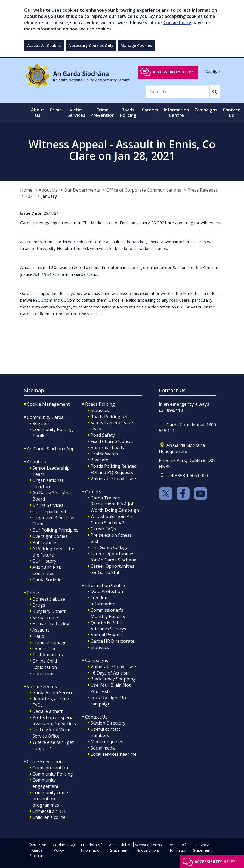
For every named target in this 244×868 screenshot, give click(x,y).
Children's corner (50, 817)
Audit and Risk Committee (47, 570)
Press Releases (203, 190)
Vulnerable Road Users (114, 479)
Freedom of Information (103, 601)
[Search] (178, 92)
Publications (45, 542)
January (49, 196)
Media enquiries (107, 742)
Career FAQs (103, 529)
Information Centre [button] (176, 113)
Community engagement (45, 783)
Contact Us (96, 717)
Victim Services (42, 686)
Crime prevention (50, 768)
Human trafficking (51, 624)
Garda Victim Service (53, 692)
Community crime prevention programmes (50, 799)
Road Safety (103, 435)
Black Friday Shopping (113, 679)
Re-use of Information (177, 847)
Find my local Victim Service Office (52, 733)
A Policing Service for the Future (54, 552)
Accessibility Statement (120, 847)
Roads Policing (100, 404)
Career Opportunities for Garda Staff (112, 569)
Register (41, 423)
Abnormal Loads (107, 448)
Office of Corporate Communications (144, 190)
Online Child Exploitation (45, 664)
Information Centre (105, 585)
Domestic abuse (49, 599)
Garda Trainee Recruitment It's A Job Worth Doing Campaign (115, 504)
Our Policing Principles (55, 530)
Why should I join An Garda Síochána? (111, 519)
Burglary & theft (49, 611)
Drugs (39, 605)
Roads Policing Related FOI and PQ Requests (114, 469)
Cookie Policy (177, 23)
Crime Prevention (45, 761)
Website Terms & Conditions (149, 847)
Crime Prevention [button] (103, 113)
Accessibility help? (173, 72)
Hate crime (43, 673)
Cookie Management (48, 404)
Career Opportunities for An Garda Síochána (113, 557)
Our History (44, 561)
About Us (48, 190)
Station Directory (108, 723)
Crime (33, 593)
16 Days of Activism (110, 673)
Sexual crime (45, 617)
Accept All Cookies (44, 46)
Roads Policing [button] (128, 113)
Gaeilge (212, 72)
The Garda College (109, 547)
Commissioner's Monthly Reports (108, 613)
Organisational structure (48, 483)
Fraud (38, 636)
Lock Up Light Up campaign (108, 701)
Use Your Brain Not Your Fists (111, 688)
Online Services (48, 505)
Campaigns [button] (206, 110)
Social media (103, 748)
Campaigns (97, 660)
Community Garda (45, 417)
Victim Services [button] (76, 113)
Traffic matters (48, 655)
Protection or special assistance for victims (54, 721)
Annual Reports (106, 635)
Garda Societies (48, 580)
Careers (93, 492)
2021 (30, 196)
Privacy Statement (202, 847)
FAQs (72, 845)
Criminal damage (50, 642)
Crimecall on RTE (50, 811)
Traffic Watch (104, 454)
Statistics (100, 410)
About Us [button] (38, 113)
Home (26, 190)
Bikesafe (99, 460)
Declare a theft (47, 711)
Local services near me (114, 754)
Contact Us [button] (231, 113)
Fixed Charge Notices (112, 441)
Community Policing (53, 774)
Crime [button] (56, 110)
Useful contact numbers (105, 732)
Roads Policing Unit (110, 417)
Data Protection (107, 591)
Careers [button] (150, 110)
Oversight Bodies (50, 536)
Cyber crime (44, 648)
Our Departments (82, 190)
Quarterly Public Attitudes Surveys (108, 626)
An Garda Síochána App (51, 449)
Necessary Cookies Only (91, 46)
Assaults (41, 630)
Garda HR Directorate (112, 641)
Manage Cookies (136, 46)
